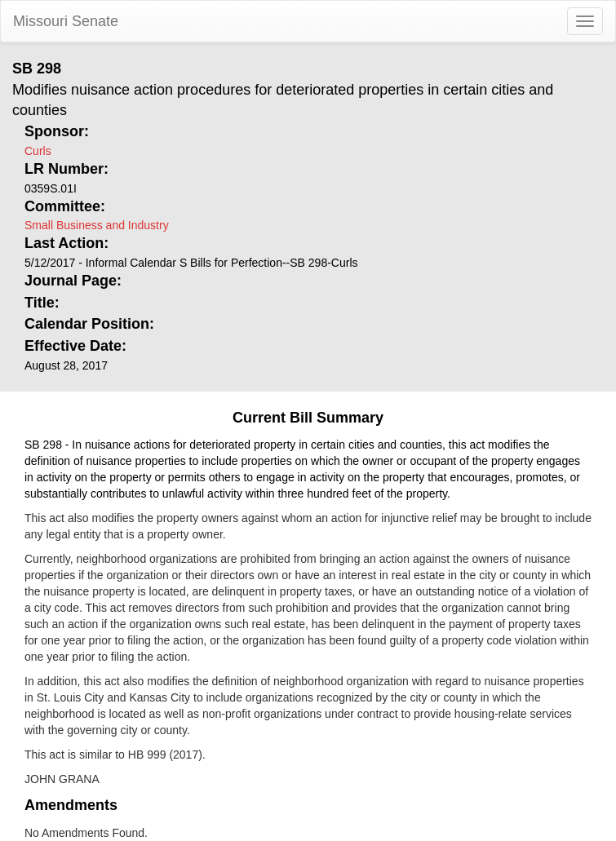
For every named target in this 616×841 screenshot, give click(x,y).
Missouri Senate (66, 21)
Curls (38, 151)
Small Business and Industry (97, 225)
